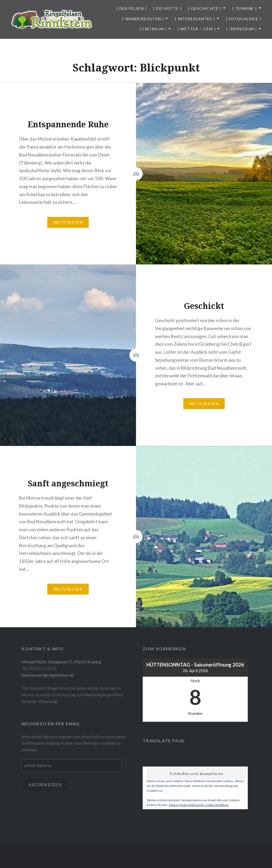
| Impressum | (242, 29)
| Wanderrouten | (143, 19)
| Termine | (245, 8)
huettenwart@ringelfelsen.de (48, 675)
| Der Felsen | (131, 8)
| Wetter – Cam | (197, 29)
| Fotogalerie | (244, 19)
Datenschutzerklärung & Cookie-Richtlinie (199, 805)
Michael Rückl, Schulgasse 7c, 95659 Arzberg (61, 662)
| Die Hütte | (167, 8)
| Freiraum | (153, 29)
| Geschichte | (205, 8)
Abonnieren (45, 785)
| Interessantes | (195, 19)
